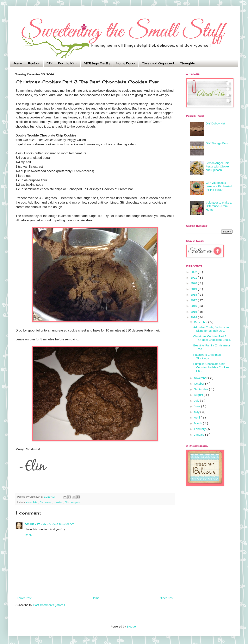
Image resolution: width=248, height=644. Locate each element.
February (200, 429)
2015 (194, 312)
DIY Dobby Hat (215, 123)
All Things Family (97, 63)
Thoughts (188, 63)
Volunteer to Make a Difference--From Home (219, 206)
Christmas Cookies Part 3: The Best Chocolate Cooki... (213, 338)
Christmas (46, 502)
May (197, 412)
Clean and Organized (158, 63)
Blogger (132, 626)
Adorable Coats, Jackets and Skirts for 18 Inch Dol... (212, 329)
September (201, 389)
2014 (194, 317)
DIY (49, 63)
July (197, 401)
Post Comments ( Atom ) (49, 605)
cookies (58, 502)
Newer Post (24, 598)
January (200, 435)
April (197, 417)
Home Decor (126, 63)
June (198, 406)
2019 (194, 289)
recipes (75, 502)
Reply (28, 535)
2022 (194, 272)
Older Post (167, 598)
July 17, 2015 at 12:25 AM (58, 524)
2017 (194, 300)
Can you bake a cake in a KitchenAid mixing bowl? (219, 186)
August (199, 395)
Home (17, 63)
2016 (194, 306)
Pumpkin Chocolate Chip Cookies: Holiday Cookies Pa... (211, 367)
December (201, 322)
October (200, 384)
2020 (194, 283)
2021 (194, 278)
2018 (194, 295)
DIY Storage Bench (218, 143)
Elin (67, 502)
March (198, 423)
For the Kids (68, 63)
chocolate (32, 502)
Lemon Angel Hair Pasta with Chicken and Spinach (218, 166)
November (201, 378)
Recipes (34, 63)
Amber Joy (32, 524)
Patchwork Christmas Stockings (207, 356)
